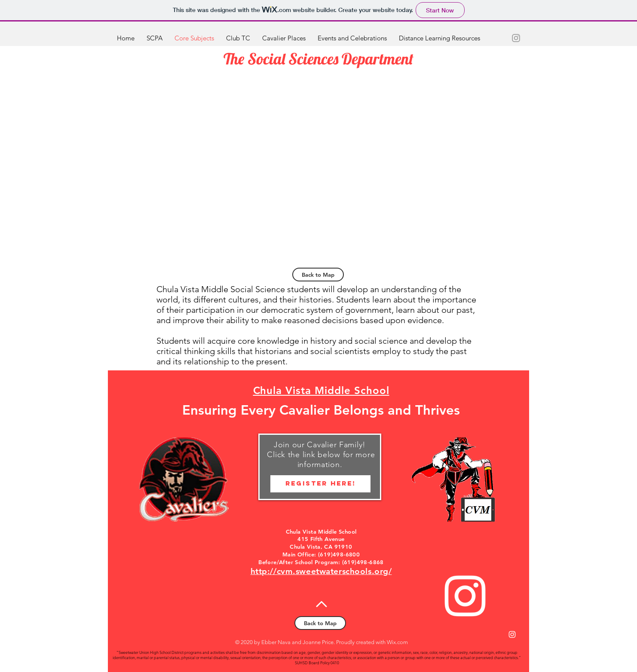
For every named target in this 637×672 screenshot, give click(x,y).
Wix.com (397, 642)
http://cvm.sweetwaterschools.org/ (321, 571)
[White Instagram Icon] (465, 596)
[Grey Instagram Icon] (516, 38)
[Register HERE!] (320, 484)
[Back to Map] (318, 275)
